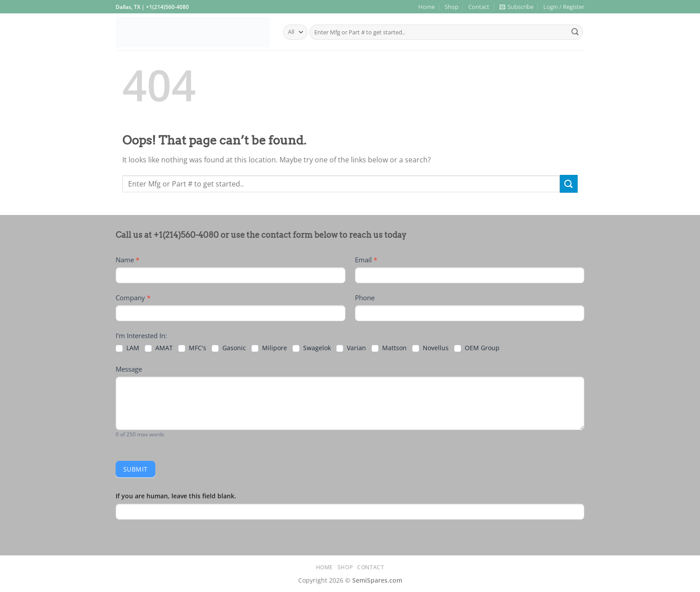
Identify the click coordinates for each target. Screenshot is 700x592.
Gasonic (229, 348)
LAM (127, 348)
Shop (452, 7)
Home (427, 7)
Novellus (430, 348)
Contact (479, 7)
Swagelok (312, 348)
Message (129, 369)
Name (127, 260)
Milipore (269, 348)
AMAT (159, 348)
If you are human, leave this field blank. (176, 496)
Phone (365, 298)
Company (133, 298)
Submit (135, 469)
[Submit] (575, 32)
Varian (351, 348)
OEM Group (477, 348)
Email (366, 260)
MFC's (192, 348)
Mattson (389, 348)
